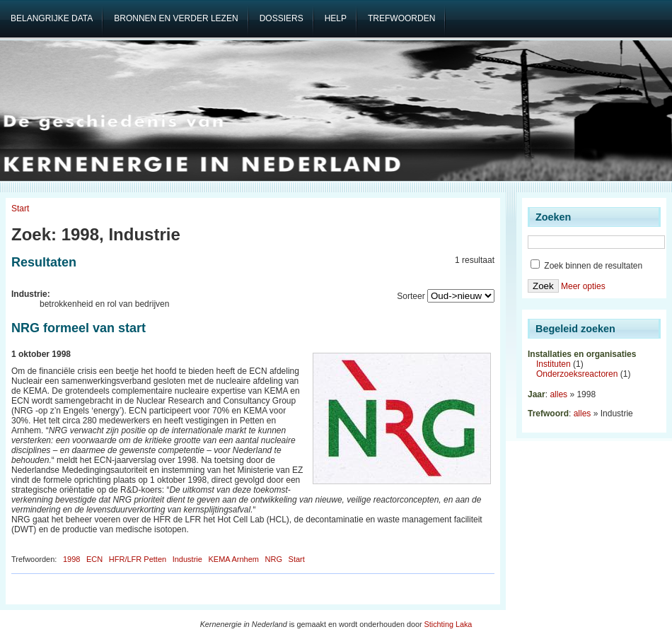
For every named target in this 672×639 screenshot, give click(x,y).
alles (558, 394)
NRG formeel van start (79, 328)
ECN (94, 559)
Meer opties (583, 286)
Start (20, 209)
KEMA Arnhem (233, 559)
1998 (71, 559)
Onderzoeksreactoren (577, 374)
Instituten (554, 364)
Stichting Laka (448, 624)
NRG (274, 559)
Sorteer (411, 296)
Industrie (187, 559)
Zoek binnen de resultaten (586, 266)
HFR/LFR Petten (138, 559)
